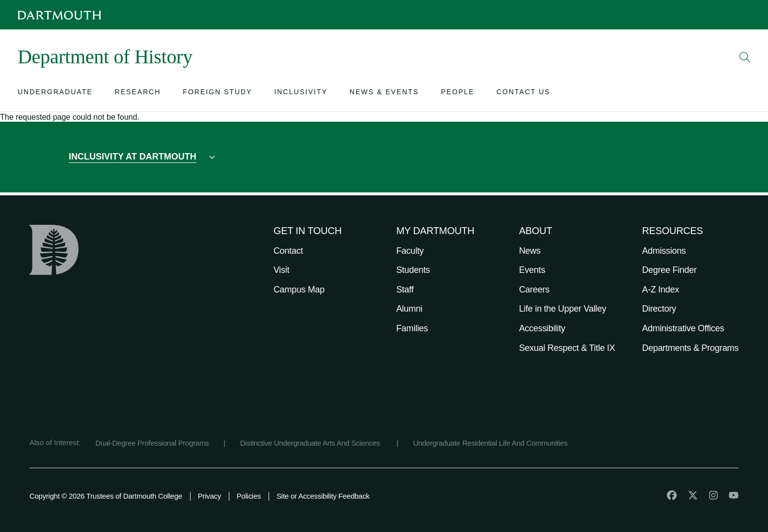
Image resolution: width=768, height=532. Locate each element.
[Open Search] (745, 57)
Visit (281, 270)
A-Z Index (661, 290)
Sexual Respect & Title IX (567, 348)
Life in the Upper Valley (563, 309)
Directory (659, 309)
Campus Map (299, 290)
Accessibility (542, 328)
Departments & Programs (690, 348)
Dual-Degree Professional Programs (152, 443)
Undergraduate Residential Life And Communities (490, 443)
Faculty (410, 251)
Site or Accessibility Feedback (323, 496)
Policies (249, 496)
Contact (288, 251)
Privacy (209, 496)
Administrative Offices (683, 328)
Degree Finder (670, 270)
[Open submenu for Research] (138, 94)
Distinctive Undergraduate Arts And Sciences (311, 443)
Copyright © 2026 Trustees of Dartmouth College (106, 496)
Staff (405, 290)
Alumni (409, 309)
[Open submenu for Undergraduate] (55, 94)
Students (413, 270)
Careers (534, 290)
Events (532, 270)
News (530, 251)
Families (412, 328)
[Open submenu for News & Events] (384, 94)
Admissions (664, 251)
